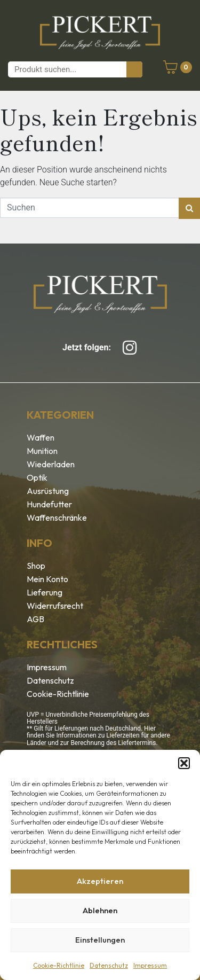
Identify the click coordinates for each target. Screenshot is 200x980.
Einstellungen (100, 940)
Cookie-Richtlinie (59, 965)
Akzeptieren (100, 881)
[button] (184, 763)
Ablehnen (100, 910)
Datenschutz (109, 965)
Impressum (150, 965)
